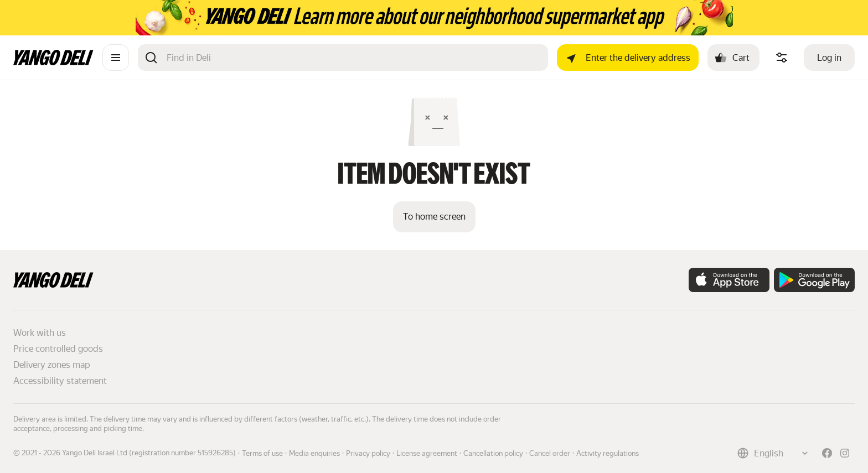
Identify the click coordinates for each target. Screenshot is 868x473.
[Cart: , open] (733, 58)
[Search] (353, 58)
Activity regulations (608, 453)
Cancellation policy (493, 453)
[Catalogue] (116, 58)
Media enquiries (314, 453)
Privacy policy (368, 453)
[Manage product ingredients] (782, 58)
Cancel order (550, 453)
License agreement (427, 453)
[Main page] (53, 62)
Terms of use (262, 453)
